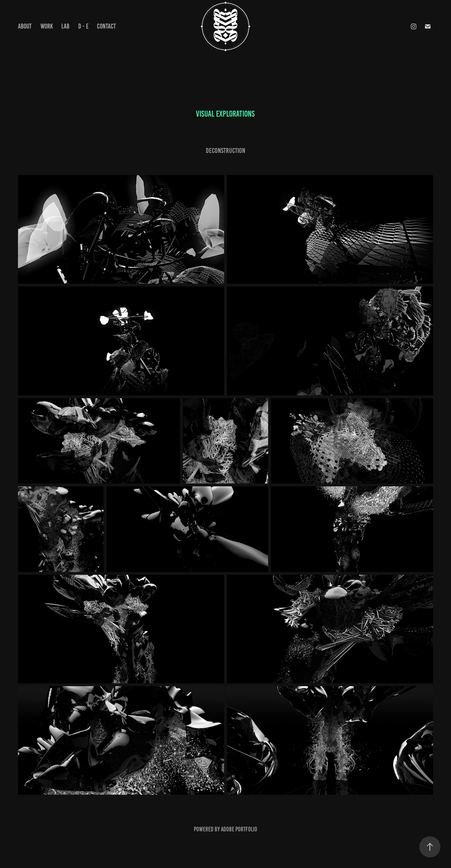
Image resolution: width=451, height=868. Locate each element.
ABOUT (25, 26)
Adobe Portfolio (239, 829)
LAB (65, 26)
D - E (83, 26)
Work (47, 26)
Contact (106, 26)
